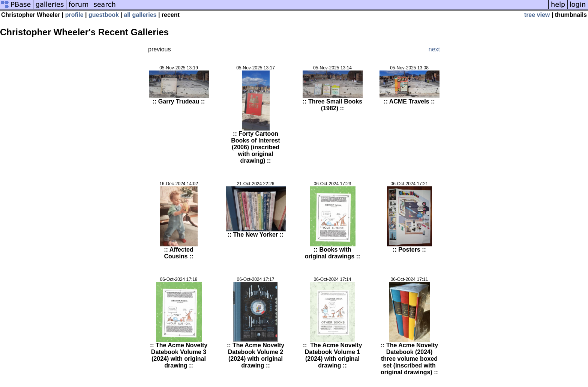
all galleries (140, 15)
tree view (537, 15)
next (434, 49)
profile (74, 15)
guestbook (104, 15)
